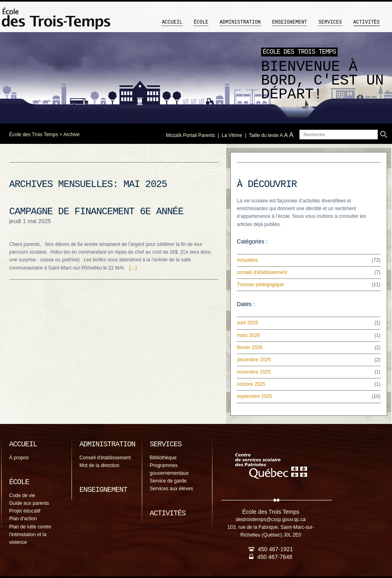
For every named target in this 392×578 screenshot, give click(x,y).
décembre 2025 (254, 360)
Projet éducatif (25, 511)
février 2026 (250, 348)
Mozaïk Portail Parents (191, 135)
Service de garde (168, 481)
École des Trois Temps (34, 135)
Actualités (247, 260)
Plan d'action (23, 519)
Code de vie (22, 495)
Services (330, 22)
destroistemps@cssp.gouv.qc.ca (271, 519)
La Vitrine (232, 135)
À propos (19, 458)
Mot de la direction (100, 465)
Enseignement (290, 22)
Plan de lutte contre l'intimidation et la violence (30, 535)
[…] (133, 268)
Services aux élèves (172, 489)
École (201, 22)
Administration (240, 22)
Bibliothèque (163, 458)
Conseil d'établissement (105, 458)
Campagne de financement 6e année (96, 212)
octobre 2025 (251, 384)
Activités (367, 22)
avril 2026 (247, 323)
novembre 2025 (254, 372)
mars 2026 (248, 335)
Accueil (172, 22)
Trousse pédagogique (260, 285)
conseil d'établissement (262, 272)
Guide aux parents (29, 503)
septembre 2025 (254, 396)
